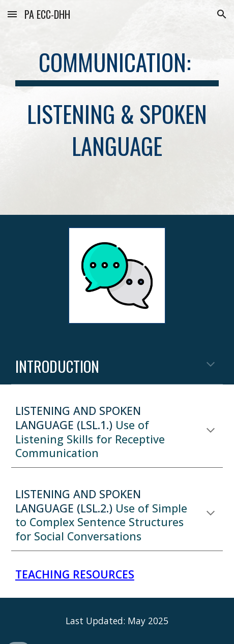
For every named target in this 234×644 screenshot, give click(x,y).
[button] (12, 14)
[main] (117, 107)
